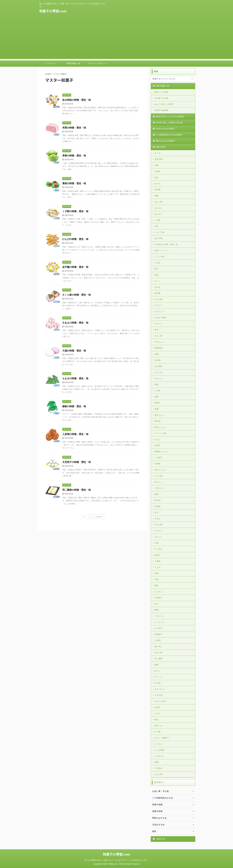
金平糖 (158, 464)
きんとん (159, 378)
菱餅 (157, 665)
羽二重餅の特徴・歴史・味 (77, 490)
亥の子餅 (159, 238)
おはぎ (158, 287)
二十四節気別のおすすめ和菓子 (169, 135)
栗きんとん (160, 415)
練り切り (159, 646)
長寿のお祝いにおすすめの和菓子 (170, 117)
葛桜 (157, 397)
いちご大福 (160, 232)
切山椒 (158, 360)
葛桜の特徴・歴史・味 (74, 183)
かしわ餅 (159, 299)
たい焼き (159, 549)
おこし (158, 281)
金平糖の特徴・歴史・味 (75, 267)
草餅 (157, 385)
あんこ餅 (159, 202)
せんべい (159, 537)
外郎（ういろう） (162, 251)
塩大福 (158, 500)
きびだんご (160, 342)
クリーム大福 (160, 433)
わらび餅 (159, 774)
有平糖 (158, 190)
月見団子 (159, 598)
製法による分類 (161, 92)
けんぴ (158, 439)
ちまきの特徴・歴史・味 (75, 378)
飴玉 (157, 177)
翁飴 (157, 275)
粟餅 (157, 196)
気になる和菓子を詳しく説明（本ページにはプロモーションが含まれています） (116, 860)
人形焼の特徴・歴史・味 (75, 434)
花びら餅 (159, 653)
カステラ (159, 305)
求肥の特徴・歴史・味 (74, 128)
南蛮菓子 (159, 634)
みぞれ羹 (159, 695)
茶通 (157, 573)
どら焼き (159, 628)
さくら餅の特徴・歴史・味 (77, 295)
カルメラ (159, 324)
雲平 (157, 269)
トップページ (50, 64)
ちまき (158, 567)
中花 (157, 579)
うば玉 (158, 263)
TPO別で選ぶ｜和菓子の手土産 (169, 123)
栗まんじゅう (160, 427)
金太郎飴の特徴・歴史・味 (77, 100)
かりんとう (160, 311)
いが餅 (158, 220)
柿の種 (158, 293)
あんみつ (159, 214)
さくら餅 (159, 476)
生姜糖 (158, 506)
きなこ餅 (159, 336)
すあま (158, 519)
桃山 (157, 720)
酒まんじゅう (160, 470)
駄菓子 (158, 555)
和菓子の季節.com (53, 11)
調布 (157, 586)
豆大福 (158, 683)
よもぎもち (160, 756)
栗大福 (158, 421)
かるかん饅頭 (160, 318)
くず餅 (158, 391)
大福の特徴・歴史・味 (74, 351)
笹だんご (159, 482)
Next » (100, 517)
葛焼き (158, 403)
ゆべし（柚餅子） (162, 738)
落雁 (157, 762)
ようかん (159, 744)
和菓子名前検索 (161, 110)
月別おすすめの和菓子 (165, 129)
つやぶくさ (160, 616)
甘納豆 (158, 171)
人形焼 (158, 640)
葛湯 (157, 409)
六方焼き (159, 768)
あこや (158, 153)
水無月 (158, 707)
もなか (158, 713)
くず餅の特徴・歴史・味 (75, 211)
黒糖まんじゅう (161, 452)
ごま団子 (159, 458)
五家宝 (158, 445)
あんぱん (159, 208)
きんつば (159, 372)
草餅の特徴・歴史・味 (74, 156)
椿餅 (157, 610)
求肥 (157, 354)
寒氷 (157, 330)
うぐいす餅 (160, 257)
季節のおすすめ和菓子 (165, 141)
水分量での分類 (161, 98)
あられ (158, 184)
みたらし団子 (160, 701)
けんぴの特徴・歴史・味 (75, 239)
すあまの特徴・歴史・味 (75, 323)
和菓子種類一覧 (73, 64)
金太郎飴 (159, 366)
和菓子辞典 (160, 147)
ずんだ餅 (159, 525)
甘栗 (157, 165)
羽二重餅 (159, 659)
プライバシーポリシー (97, 64)
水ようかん (160, 689)
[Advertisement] (116, 38)
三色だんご (160, 488)
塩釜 (157, 494)
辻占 (157, 604)
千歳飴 (158, 561)
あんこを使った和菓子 (164, 104)
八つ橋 (158, 732)
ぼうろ (158, 671)
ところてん (160, 622)
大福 (157, 543)
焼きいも (159, 726)
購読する (159, 839)
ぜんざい (159, 531)
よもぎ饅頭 (160, 750)
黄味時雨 (159, 348)
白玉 (157, 512)
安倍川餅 (159, 159)
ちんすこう (160, 592)
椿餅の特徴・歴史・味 (74, 406)
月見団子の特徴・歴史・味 (77, 462)
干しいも (159, 677)
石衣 (157, 226)
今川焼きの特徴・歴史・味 (166, 244)
